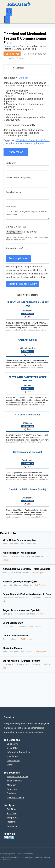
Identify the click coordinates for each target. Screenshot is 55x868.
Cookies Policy (18, 857)
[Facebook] (5, 838)
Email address (13, 192)
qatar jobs (39, 143)
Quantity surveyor (16, 797)
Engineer (23, 78)
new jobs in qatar (24, 143)
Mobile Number (19, 178)
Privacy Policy (5, 857)
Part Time (12, 813)
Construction (13, 761)
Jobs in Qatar (42, 140)
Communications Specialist (27, 452)
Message (11, 207)
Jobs (15, 46)
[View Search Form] (9, 12)
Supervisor (12, 789)
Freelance (12, 822)
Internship (12, 826)
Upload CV (16, 227)
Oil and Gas (13, 748)
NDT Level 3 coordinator (27, 415)
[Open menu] (7, 19)
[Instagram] (7, 838)
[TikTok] (12, 838)
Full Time (12, 809)
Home (7, 46)
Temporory (12, 818)
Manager (11, 785)
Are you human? (14, 248)
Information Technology (19, 752)
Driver (10, 765)
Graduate (12, 793)
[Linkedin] (10, 838)
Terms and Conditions (34, 857)
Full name (11, 163)
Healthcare (12, 756)
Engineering (13, 744)
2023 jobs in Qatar (25, 140)
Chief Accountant (27, 340)
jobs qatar (9, 143)
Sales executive (15, 781)
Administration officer (18, 777)
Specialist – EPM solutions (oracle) (27, 489)
